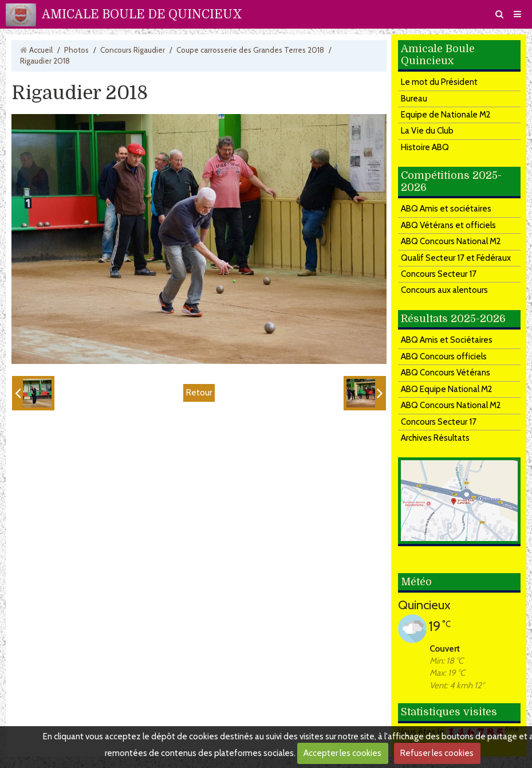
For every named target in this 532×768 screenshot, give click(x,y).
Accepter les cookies (342, 753)
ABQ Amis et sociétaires (446, 209)
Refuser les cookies (437, 753)
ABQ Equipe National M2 (447, 389)
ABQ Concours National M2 (451, 241)
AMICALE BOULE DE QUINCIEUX (142, 14)
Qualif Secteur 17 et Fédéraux (456, 258)
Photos (76, 50)
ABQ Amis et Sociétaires (447, 340)
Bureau (414, 99)
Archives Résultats (435, 438)
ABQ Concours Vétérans (446, 373)
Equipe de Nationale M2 (446, 115)
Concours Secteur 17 (439, 274)
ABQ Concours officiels (444, 356)
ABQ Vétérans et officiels (448, 225)
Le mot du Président (439, 82)
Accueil (41, 50)
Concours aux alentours (444, 290)
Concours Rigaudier (133, 50)
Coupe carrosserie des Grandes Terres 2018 (250, 50)
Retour (199, 393)
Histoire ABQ (425, 147)
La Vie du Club (427, 131)
